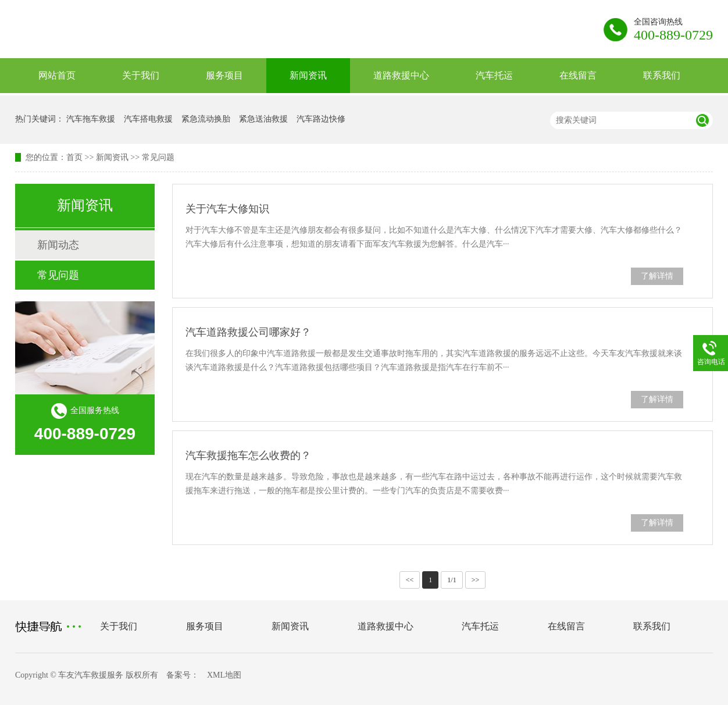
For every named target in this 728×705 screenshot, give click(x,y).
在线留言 (578, 75)
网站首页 (57, 75)
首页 (74, 157)
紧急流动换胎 (206, 119)
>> (476, 580)
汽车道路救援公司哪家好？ (248, 332)
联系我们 (662, 75)
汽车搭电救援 (148, 119)
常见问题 (158, 157)
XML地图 (224, 675)
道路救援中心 (401, 75)
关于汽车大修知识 (227, 209)
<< (410, 580)
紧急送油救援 (263, 119)
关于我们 (141, 75)
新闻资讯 (308, 75)
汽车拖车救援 (91, 119)
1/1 (452, 580)
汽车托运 (494, 75)
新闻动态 (58, 245)
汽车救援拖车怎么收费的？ (248, 455)
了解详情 (657, 276)
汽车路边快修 (321, 119)
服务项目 (224, 75)
